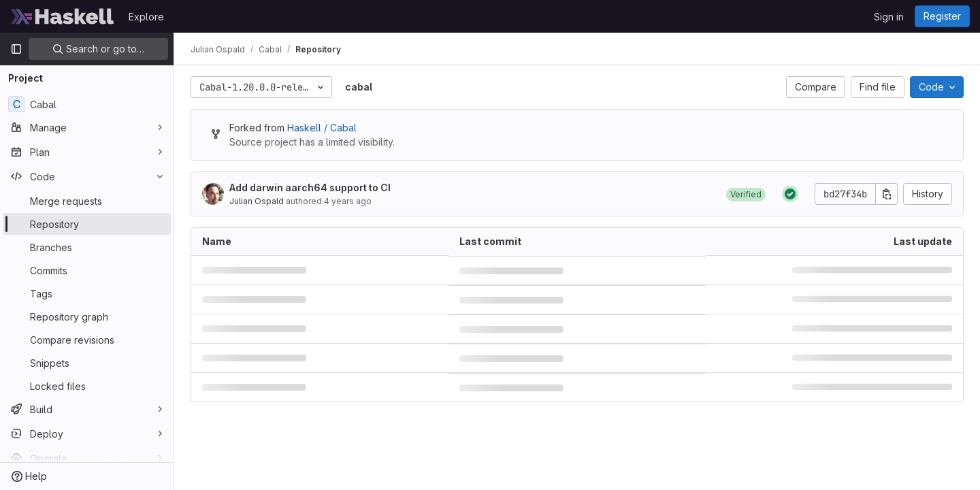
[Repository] (87, 224)
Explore (146, 17)
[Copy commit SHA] (887, 194)
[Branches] (87, 247)
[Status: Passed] (790, 194)
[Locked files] (87, 386)
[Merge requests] (87, 201)
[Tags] (87, 293)
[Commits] (87, 270)
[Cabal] (87, 104)
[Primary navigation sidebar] (16, 49)
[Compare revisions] (87, 340)
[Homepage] (63, 16)
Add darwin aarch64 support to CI (310, 187)
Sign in (889, 17)
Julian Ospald (257, 201)
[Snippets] (87, 363)
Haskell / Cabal (322, 128)
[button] (746, 194)
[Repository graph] (87, 316)
